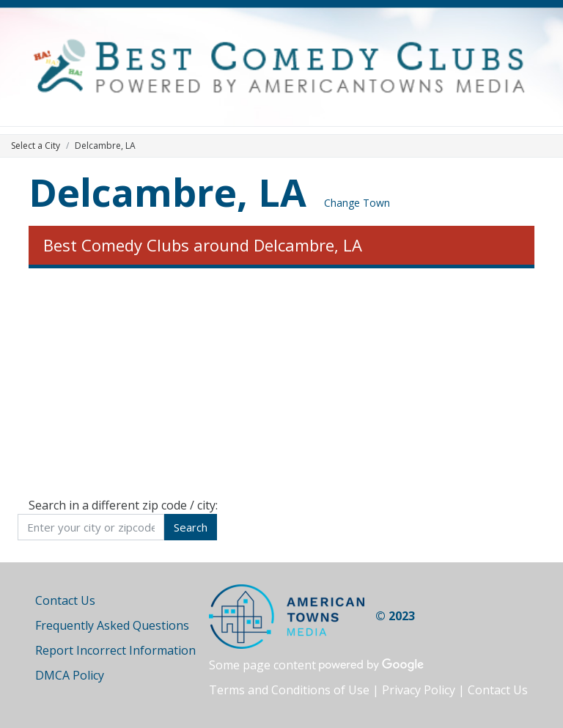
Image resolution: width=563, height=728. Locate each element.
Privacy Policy (419, 690)
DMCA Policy (70, 675)
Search (191, 527)
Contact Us (65, 600)
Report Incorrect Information (115, 650)
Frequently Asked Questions (112, 625)
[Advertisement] (281, 383)
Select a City (36, 146)
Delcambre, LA (168, 192)
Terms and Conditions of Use (289, 690)
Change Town (357, 203)
